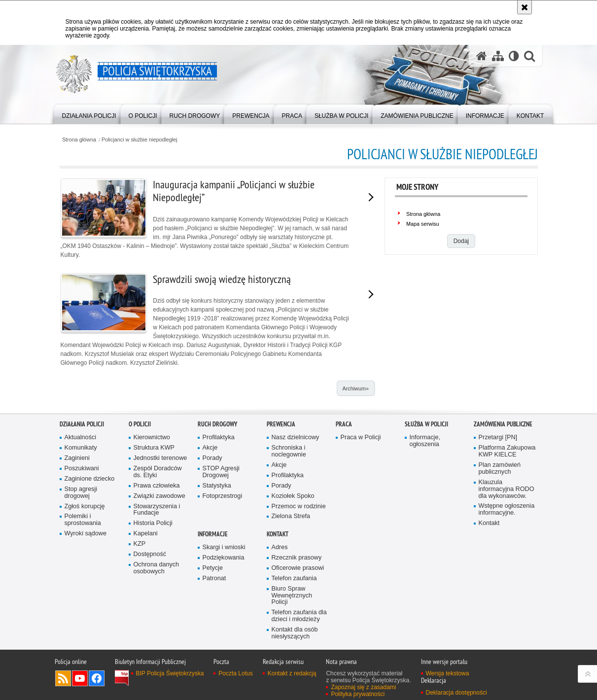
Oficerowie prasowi (298, 625)
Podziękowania (224, 615)
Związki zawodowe (159, 553)
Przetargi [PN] (498, 495)
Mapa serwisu (423, 224)
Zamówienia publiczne (503, 482)
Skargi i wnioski (224, 605)
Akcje (210, 506)
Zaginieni (77, 516)
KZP (140, 602)
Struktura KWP (154, 506)
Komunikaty (81, 506)
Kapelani (146, 591)
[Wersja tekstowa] (514, 56)
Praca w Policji (361, 495)
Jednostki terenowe (160, 516)
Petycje (213, 625)
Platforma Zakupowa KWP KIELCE (507, 509)
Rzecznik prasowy (297, 615)
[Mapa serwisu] (498, 56)
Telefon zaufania (294, 636)
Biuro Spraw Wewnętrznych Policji (292, 653)
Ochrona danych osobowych (157, 625)
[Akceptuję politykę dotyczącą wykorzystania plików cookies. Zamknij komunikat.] (525, 7)
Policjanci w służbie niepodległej (140, 140)
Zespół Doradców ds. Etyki (158, 529)
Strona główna (79, 140)
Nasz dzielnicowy (296, 495)
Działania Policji (82, 482)
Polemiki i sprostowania (83, 577)
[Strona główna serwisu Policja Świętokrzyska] (482, 56)
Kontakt (489, 581)
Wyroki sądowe (86, 591)
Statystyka (217, 543)
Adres (280, 605)
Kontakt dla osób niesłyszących (295, 691)
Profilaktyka (219, 495)
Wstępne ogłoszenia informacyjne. (507, 567)
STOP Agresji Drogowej (221, 529)
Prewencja (281, 482)
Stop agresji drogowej (81, 550)
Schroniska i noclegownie (289, 509)
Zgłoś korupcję (85, 564)
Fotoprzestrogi (223, 553)
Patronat (214, 636)
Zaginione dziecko (90, 536)
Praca (344, 482)
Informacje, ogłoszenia (425, 499)
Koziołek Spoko (293, 553)
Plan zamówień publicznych (500, 526)
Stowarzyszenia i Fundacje (157, 567)
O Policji (140, 482)
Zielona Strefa (291, 574)
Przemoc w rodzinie (299, 564)
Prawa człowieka (157, 543)
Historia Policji (153, 581)
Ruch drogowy (217, 482)
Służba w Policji (426, 482)
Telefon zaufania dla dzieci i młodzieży (299, 674)
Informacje (213, 592)
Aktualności (81, 495)
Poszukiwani (82, 526)
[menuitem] (89, 114)
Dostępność (150, 612)
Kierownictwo (152, 495)
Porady (212, 516)
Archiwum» (355, 388)
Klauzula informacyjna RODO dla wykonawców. (507, 546)
